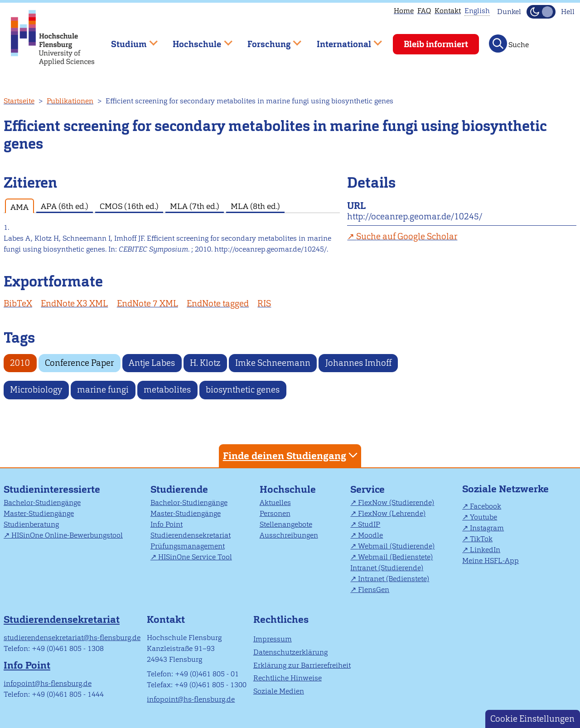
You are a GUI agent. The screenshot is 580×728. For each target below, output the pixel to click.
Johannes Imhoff (358, 363)
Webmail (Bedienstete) (395, 557)
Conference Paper (79, 363)
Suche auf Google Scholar (407, 236)
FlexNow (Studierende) (396, 502)
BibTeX (18, 303)
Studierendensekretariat (191, 535)
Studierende (179, 489)
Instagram (487, 528)
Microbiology (36, 390)
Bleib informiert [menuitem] (436, 44)
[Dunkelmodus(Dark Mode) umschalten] (541, 12)
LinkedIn (485, 550)
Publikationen (70, 101)
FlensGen (374, 590)
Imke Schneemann (273, 363)
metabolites (167, 390)
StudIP (369, 524)
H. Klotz (205, 363)
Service (367, 489)
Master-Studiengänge (39, 513)
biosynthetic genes (243, 390)
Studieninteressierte (52, 489)
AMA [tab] (19, 207)
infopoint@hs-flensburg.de (48, 683)
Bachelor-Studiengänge (42, 502)
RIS (264, 303)
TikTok (481, 539)
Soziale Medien (279, 691)
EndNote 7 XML (147, 303)
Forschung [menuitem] (268, 40)
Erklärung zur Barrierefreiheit (302, 665)
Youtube (483, 517)
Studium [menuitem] (128, 40)
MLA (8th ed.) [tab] (255, 206)
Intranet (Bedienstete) (394, 579)
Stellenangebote (286, 524)
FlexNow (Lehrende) (392, 513)
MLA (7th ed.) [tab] (195, 206)
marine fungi (103, 390)
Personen (275, 513)
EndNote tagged (218, 303)
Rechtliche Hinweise (288, 678)
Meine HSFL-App (491, 561)
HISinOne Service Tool (195, 557)
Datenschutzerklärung (290, 652)
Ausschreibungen (289, 535)
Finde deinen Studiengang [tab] (291, 455)
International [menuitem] (343, 40)
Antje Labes (152, 363)
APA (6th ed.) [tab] (65, 206)
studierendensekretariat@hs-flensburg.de (72, 638)
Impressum (273, 639)
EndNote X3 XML (74, 303)
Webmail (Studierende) (396, 546)
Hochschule (288, 489)
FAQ (424, 11)
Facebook (486, 506)
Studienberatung (31, 524)
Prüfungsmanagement (188, 546)
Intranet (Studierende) (387, 568)
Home (404, 11)
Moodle (370, 535)
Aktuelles (275, 502)
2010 (20, 363)
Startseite (19, 101)
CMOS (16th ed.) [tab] (129, 206)
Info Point (167, 524)
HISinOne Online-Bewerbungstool (67, 535)
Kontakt (448, 11)
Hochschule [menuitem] (196, 40)
